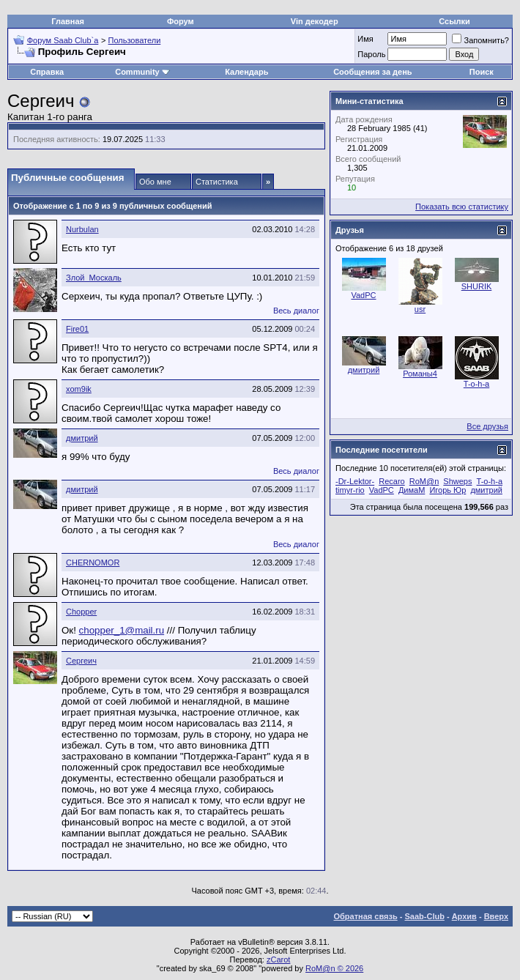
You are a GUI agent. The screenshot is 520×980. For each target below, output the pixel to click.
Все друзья (487, 426)
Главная (68, 21)
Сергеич (81, 661)
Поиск (482, 72)
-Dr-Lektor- (355, 481)
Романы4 (420, 374)
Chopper (81, 612)
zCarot (278, 959)
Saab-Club (424, 916)
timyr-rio (350, 490)
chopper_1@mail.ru (122, 630)
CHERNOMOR (93, 563)
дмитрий (82, 438)
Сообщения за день (372, 72)
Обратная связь (366, 916)
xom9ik (79, 389)
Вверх (496, 916)
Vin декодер (315, 21)
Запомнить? (480, 40)
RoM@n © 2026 (334, 968)
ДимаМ (412, 490)
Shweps (457, 481)
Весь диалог (296, 311)
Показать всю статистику (462, 207)
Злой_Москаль (94, 278)
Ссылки (454, 21)
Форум (181, 21)
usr (420, 309)
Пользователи (135, 40)
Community (142, 72)
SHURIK (477, 286)
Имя (365, 39)
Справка (47, 72)
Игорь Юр (447, 490)
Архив (464, 916)
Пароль (371, 54)
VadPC (363, 295)
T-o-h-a (476, 384)
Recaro (391, 481)
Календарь (246, 72)
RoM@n (424, 481)
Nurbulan (82, 229)
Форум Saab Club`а (63, 40)
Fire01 (77, 329)
